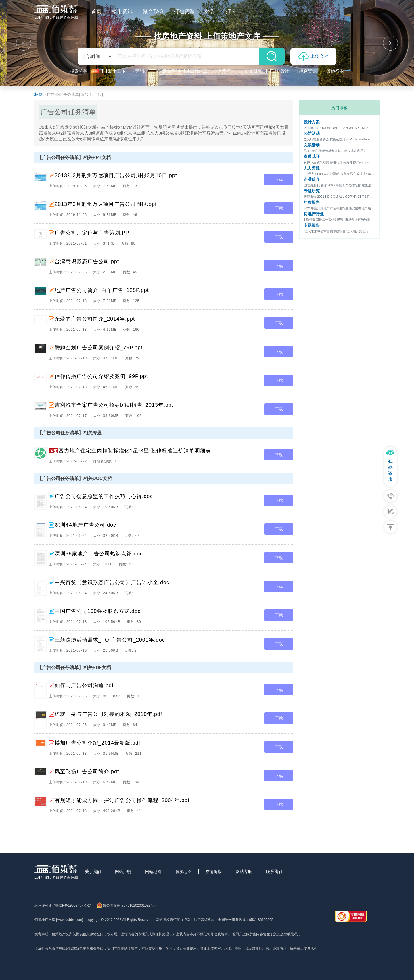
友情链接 (214, 871)
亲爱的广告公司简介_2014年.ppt (95, 319)
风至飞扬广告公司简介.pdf (87, 772)
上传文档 (314, 56)
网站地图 (153, 871)
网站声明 (123, 871)
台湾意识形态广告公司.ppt (87, 262)
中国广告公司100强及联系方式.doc (98, 611)
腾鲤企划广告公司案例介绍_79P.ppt (99, 348)
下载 (279, 179)
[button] (24, 43)
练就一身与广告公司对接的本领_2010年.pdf (108, 714)
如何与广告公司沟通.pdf (84, 685)
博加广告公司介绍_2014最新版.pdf (97, 743)
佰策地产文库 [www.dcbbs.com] (59, 920)
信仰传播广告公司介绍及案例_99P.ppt (101, 376)
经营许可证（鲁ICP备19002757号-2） (64, 905)
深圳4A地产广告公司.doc (85, 525)
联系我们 (274, 871)
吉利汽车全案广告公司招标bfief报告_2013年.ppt (114, 405)
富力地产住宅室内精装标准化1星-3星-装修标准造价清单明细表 (135, 451)
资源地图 (183, 871)
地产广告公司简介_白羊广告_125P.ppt (102, 290)
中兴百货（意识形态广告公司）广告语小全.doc (112, 582)
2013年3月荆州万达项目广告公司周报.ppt (106, 204)
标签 (39, 95)
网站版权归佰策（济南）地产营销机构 (185, 920)
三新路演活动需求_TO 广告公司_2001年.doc (110, 640)
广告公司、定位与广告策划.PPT (94, 233)
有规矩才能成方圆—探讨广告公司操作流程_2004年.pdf (122, 800)
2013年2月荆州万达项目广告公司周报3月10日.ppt (116, 175)
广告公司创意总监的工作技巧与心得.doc (104, 496)
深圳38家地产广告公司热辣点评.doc (99, 554)
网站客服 (244, 871)
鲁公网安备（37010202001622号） (127, 905)
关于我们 (93, 871)
